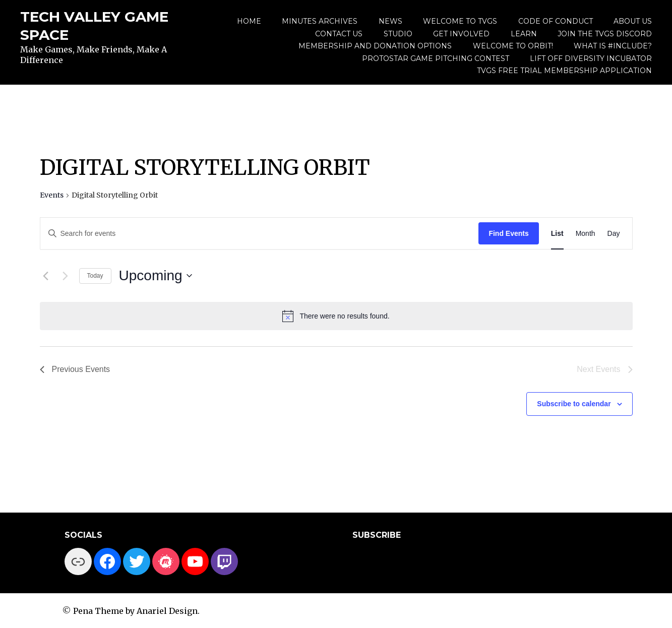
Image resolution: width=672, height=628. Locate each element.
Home (249, 21)
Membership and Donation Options (375, 46)
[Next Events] (66, 276)
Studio (398, 34)
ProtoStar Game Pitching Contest (436, 58)
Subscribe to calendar (574, 404)
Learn (524, 34)
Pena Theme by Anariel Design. (136, 611)
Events (52, 195)
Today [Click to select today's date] (95, 276)
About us (633, 21)
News (390, 21)
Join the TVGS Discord (605, 34)
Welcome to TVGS (460, 21)
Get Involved (461, 34)
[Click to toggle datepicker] (156, 276)
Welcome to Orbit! (513, 46)
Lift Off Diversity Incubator (591, 58)
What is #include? (613, 46)
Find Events (508, 233)
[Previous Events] (46, 276)
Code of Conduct (556, 21)
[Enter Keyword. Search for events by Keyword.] (260, 234)
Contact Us (339, 34)
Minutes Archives (320, 21)
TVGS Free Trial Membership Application (564, 71)
